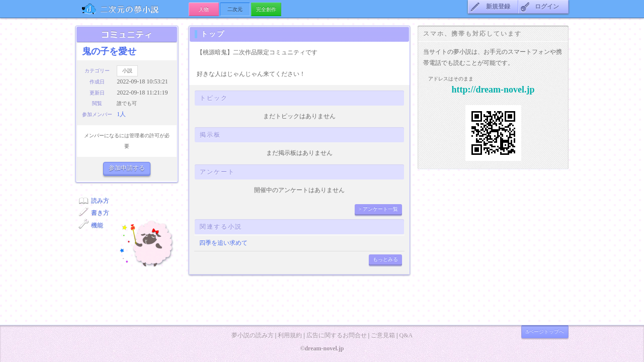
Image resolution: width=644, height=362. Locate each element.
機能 (97, 225)
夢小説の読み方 (253, 335)
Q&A (406, 335)
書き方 (100, 213)
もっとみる (385, 259)
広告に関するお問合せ (337, 335)
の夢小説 (132, 9)
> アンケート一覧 (378, 209)
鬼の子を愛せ (109, 51)
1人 (121, 114)
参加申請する (127, 168)
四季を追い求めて (223, 243)
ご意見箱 (383, 335)
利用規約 (290, 335)
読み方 (100, 201)
